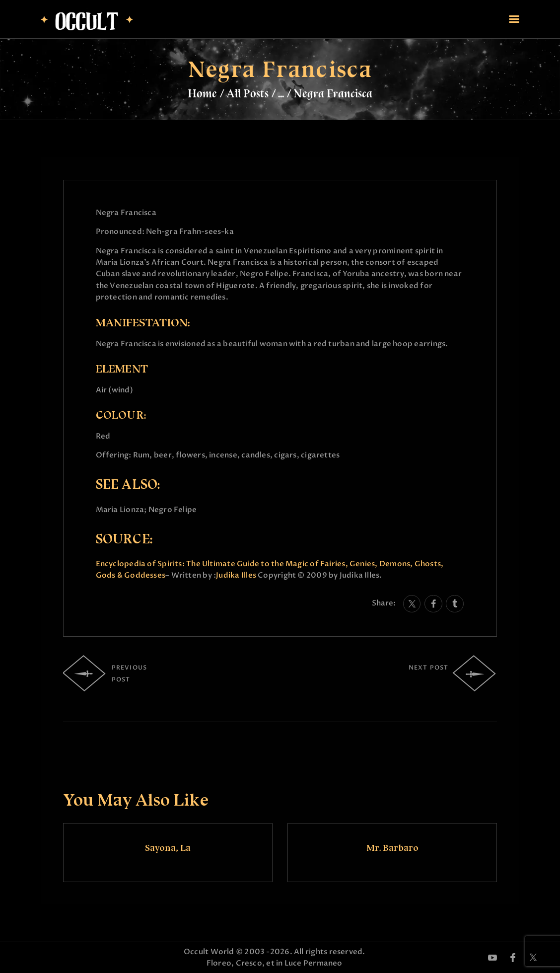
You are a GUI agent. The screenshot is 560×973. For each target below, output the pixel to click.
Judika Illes (236, 575)
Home (202, 93)
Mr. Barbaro (392, 848)
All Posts (247, 93)
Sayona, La (168, 848)
